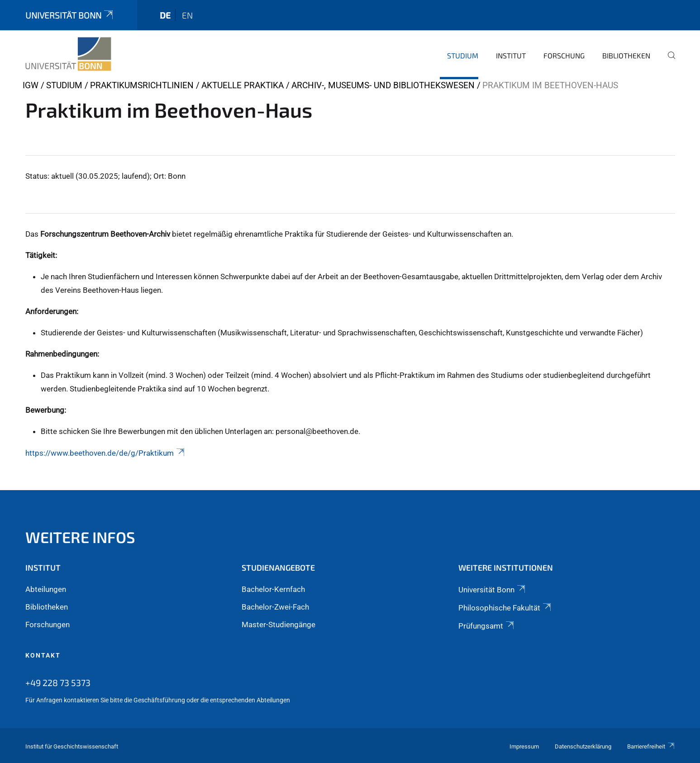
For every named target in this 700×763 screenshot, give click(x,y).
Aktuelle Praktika (243, 85)
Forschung (564, 55)
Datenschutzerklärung (583, 746)
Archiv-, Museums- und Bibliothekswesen (383, 85)
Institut (511, 55)
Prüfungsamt (487, 626)
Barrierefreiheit (651, 746)
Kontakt (43, 655)
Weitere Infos (80, 537)
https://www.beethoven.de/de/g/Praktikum (106, 453)
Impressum (524, 746)
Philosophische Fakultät (505, 608)
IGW (31, 85)
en (187, 15)
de (165, 15)
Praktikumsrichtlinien (142, 85)
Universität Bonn (70, 15)
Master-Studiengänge (279, 625)
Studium (463, 55)
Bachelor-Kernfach (273, 589)
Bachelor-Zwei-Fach (275, 607)
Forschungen (48, 625)
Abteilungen (46, 589)
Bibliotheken (626, 55)
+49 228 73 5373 (58, 682)
